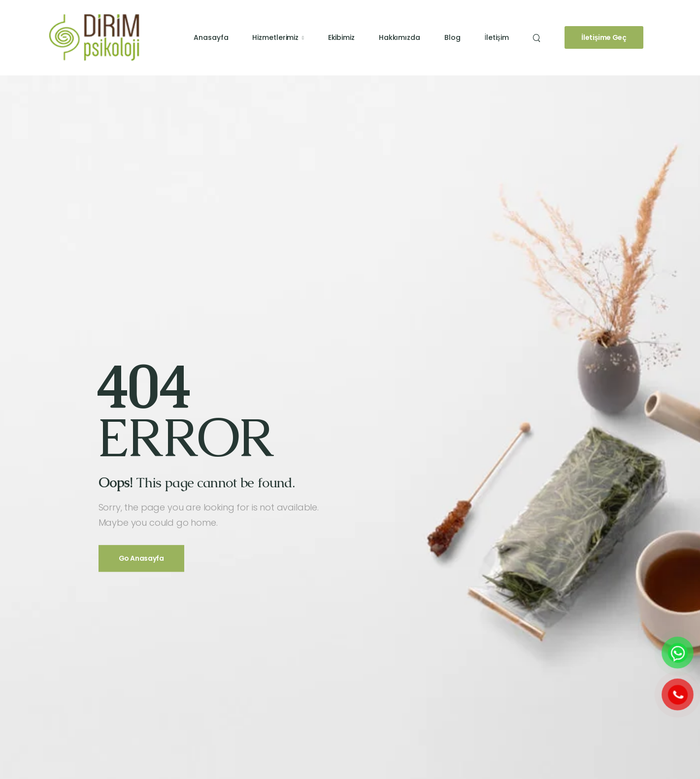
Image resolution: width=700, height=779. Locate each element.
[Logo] (94, 37)
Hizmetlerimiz (275, 37)
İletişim (496, 37)
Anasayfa (211, 37)
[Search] (538, 38)
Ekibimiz (341, 37)
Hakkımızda (400, 37)
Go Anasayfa (141, 559)
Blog (452, 37)
